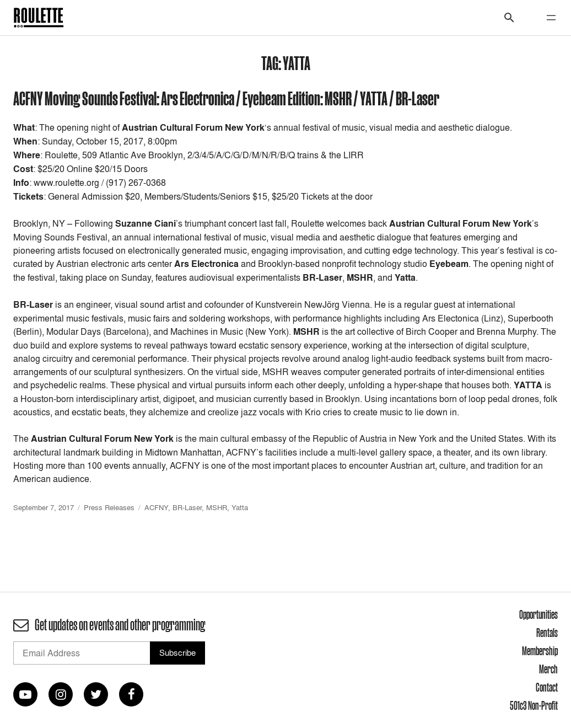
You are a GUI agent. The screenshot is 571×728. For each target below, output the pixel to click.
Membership (540, 651)
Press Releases (109, 507)
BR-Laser (187, 507)
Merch (548, 669)
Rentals (547, 633)
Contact (547, 687)
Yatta (240, 507)
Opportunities (538, 614)
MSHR (217, 507)
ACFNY (156, 507)
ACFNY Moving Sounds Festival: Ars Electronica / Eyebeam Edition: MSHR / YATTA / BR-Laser (226, 98)
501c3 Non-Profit (534, 705)
